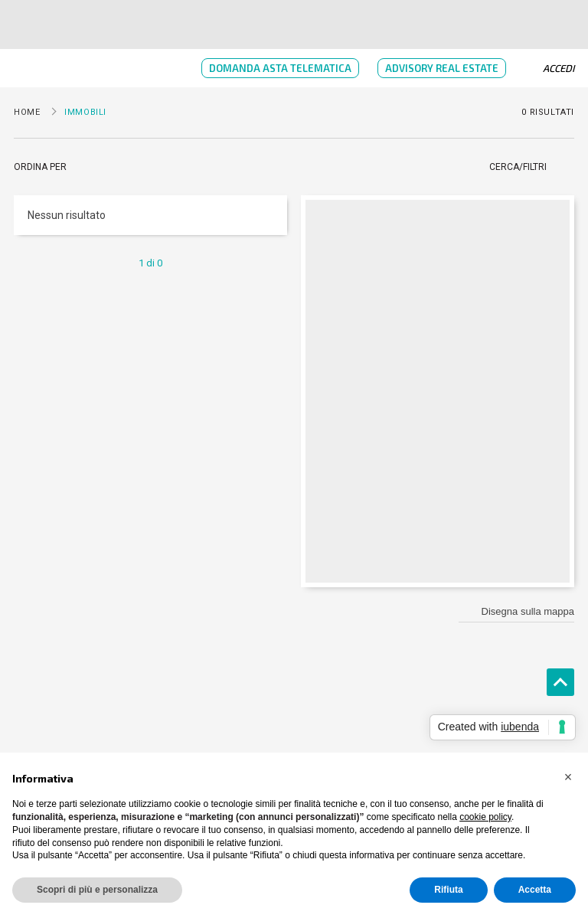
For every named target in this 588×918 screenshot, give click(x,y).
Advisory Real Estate (442, 68)
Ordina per (40, 167)
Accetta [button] (535, 890)
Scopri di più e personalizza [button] (97, 890)
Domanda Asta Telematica (280, 68)
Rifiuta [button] (448, 890)
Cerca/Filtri (518, 167)
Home (27, 112)
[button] (568, 777)
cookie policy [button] (485, 817)
